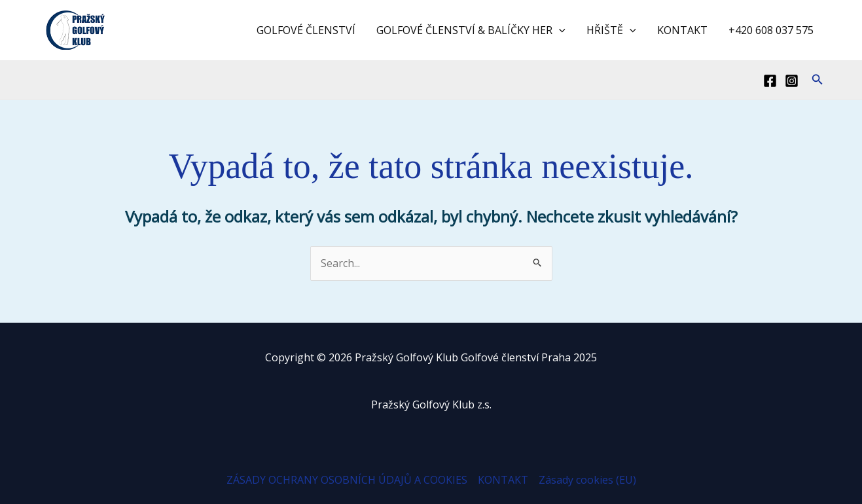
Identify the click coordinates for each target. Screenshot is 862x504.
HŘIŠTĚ (611, 30)
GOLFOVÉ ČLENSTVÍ (306, 30)
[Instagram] (792, 81)
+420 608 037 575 (771, 30)
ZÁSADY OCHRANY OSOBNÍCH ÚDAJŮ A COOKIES (347, 480)
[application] (559, 30)
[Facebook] (770, 81)
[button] (817, 80)
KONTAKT (682, 30)
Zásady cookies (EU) (587, 480)
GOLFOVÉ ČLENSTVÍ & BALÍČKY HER (471, 30)
